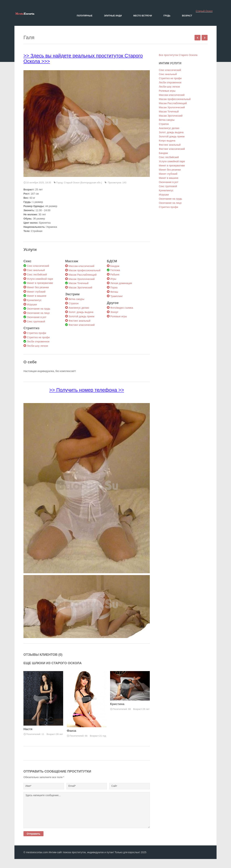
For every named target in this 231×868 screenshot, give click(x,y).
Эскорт (114, 312)
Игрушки (32, 304)
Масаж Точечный (79, 283)
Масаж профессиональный (84, 270)
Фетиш (114, 292)
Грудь (167, 16)
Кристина (117, 704)
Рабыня (115, 275)
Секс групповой (36, 321)
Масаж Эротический (80, 288)
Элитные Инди (113, 16)
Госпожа (115, 270)
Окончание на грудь (39, 309)
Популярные (85, 16)
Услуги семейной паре (40, 279)
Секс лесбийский (37, 275)
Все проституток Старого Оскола (178, 55)
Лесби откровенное (38, 341)
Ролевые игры (119, 316)
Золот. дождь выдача (81, 312)
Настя (28, 729)
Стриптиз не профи (38, 337)
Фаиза (71, 731)
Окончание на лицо (38, 313)
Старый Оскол (204, 11)
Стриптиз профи (37, 333)
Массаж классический (81, 266)
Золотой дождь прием (81, 316)
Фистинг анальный (79, 321)
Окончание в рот (37, 317)
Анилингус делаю (79, 308)
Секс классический (38, 266)
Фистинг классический (82, 325)
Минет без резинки (38, 287)
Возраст (187, 16)
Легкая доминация (121, 283)
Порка (114, 288)
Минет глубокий (36, 292)
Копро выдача (167, 141)
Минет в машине (37, 296)
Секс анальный (36, 270)
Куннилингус (34, 300)
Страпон (74, 303)
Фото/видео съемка (122, 308)
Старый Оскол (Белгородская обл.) (83, 183)
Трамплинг (116, 296)
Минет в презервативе (40, 283)
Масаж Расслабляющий (83, 275)
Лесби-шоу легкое (37, 346)
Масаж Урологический (82, 279)
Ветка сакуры (76, 299)
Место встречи (143, 16)
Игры (113, 279)
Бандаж (115, 266)
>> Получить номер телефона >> (87, 390)
